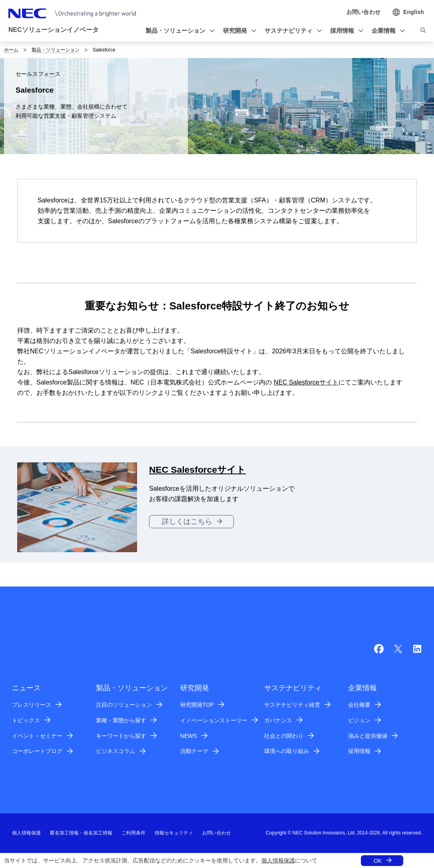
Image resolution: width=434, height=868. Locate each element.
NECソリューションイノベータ (54, 30)
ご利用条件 (133, 833)
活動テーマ (194, 751)
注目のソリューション (124, 705)
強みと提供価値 (368, 736)
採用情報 (359, 751)
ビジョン (359, 720)
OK (378, 861)
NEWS (189, 736)
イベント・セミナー (37, 736)
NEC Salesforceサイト (306, 382)
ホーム (11, 50)
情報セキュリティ (174, 833)
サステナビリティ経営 (292, 705)
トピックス (26, 720)
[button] (179, 31)
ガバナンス (278, 720)
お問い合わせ (217, 833)
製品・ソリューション (56, 50)
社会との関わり (284, 736)
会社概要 (359, 705)
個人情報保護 (278, 860)
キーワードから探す (121, 736)
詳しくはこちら (187, 521)
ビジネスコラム (115, 751)
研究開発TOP (197, 705)
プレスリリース (32, 705)
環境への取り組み (287, 751)
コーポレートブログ (37, 751)
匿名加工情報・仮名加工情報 (81, 833)
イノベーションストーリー (214, 720)
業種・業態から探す (121, 720)
